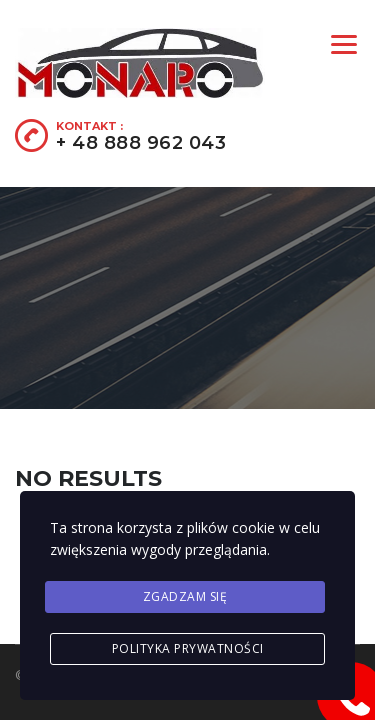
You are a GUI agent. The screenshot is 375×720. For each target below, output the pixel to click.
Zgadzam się (185, 596)
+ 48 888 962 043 (141, 143)
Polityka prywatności (188, 648)
